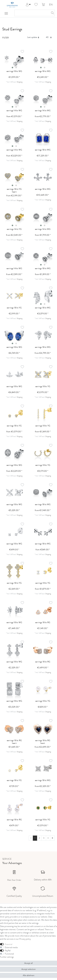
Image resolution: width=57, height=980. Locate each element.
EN (51, 5)
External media (11, 947)
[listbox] (14, 60)
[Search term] (32, 13)
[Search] (52, 13)
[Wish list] (36, 5)
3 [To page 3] (44, 838)
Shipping (20, 82)
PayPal (8, 951)
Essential (9, 944)
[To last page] (52, 838)
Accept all (28, 963)
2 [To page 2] (39, 838)
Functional (9, 954)
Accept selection (28, 969)
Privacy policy (25, 939)
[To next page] (48, 838)
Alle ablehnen (29, 975)
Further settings (7, 957)
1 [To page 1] (35, 838)
